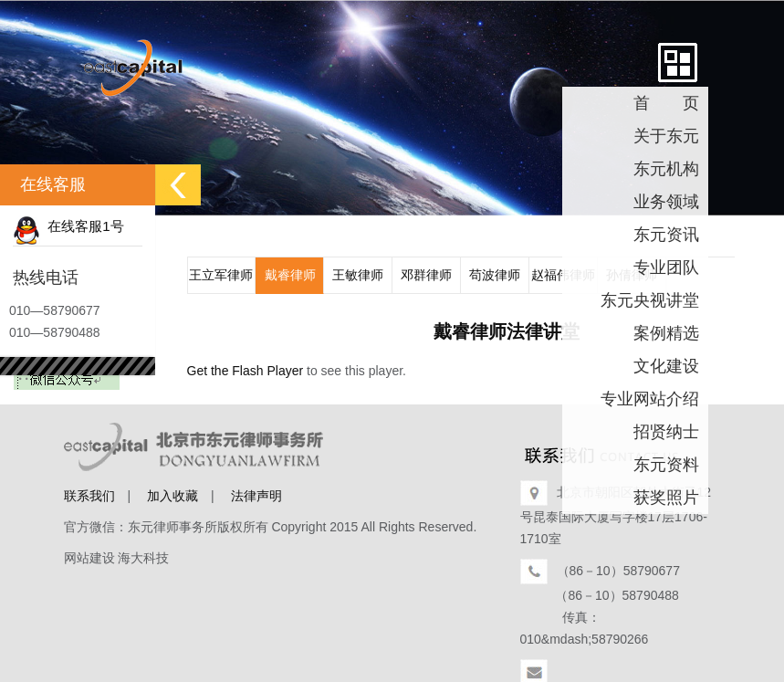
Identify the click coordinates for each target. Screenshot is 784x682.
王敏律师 (358, 275)
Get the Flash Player (246, 371)
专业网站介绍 (650, 399)
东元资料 (666, 465)
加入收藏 (172, 496)
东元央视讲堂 (650, 300)
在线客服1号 (68, 226)
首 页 (666, 103)
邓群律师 (426, 275)
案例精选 (666, 333)
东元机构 (666, 169)
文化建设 (666, 366)
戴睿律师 (290, 275)
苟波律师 (495, 275)
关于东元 (666, 136)
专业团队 (666, 268)
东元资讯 (666, 235)
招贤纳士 (666, 432)
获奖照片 (666, 498)
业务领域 (666, 202)
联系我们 (89, 496)
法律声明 (256, 496)
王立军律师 (221, 275)
